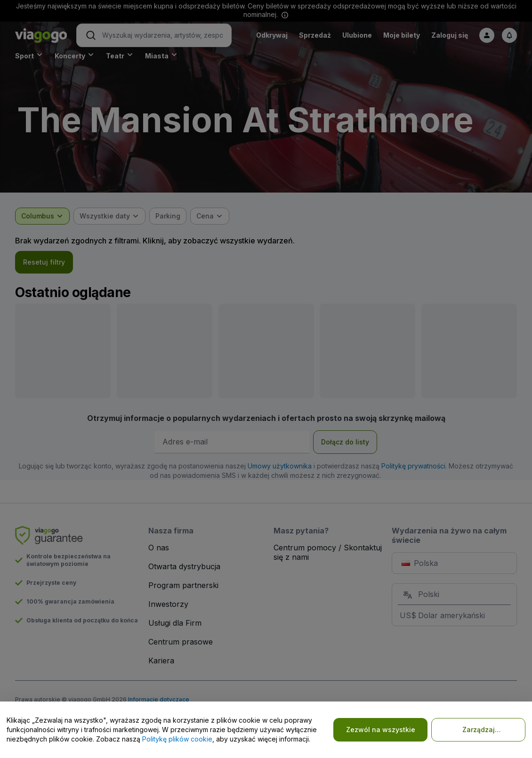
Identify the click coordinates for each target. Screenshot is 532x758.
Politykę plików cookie (177, 739)
